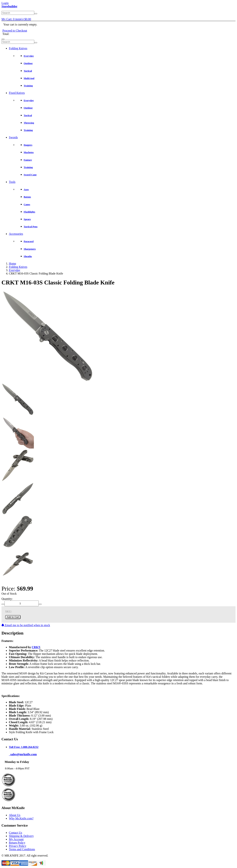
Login (5, 3)
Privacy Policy (18, 846)
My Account (16, 839)
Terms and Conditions (22, 849)
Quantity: (7, 599)
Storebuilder (9, 6)
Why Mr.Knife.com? (21, 818)
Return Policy (17, 843)
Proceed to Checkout (15, 31)
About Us (15, 815)
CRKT (36, 647)
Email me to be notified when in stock (26, 625)
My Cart (16, 19)
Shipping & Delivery (21, 836)
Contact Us (16, 833)
